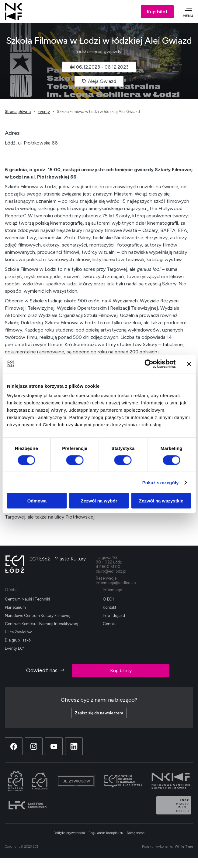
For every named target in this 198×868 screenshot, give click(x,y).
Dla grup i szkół (18, 640)
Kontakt (109, 607)
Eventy (44, 112)
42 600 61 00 (108, 567)
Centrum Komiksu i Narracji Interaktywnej (42, 624)
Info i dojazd (114, 616)
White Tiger (184, 847)
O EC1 (108, 599)
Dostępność (136, 833)
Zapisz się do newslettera (99, 713)
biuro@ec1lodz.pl (111, 571)
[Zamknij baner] (189, 364)
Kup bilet (157, 12)
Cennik (109, 624)
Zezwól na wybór (99, 501)
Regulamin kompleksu (106, 833)
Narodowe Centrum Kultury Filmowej (38, 616)
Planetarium (15, 607)
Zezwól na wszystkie (161, 501)
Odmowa (37, 501)
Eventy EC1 (15, 648)
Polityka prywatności (69, 833)
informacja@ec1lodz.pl (116, 583)
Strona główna (18, 112)
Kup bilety (121, 671)
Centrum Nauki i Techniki (27, 599)
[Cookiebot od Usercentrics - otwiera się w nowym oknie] (149, 364)
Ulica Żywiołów (18, 632)
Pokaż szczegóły (161, 482)
